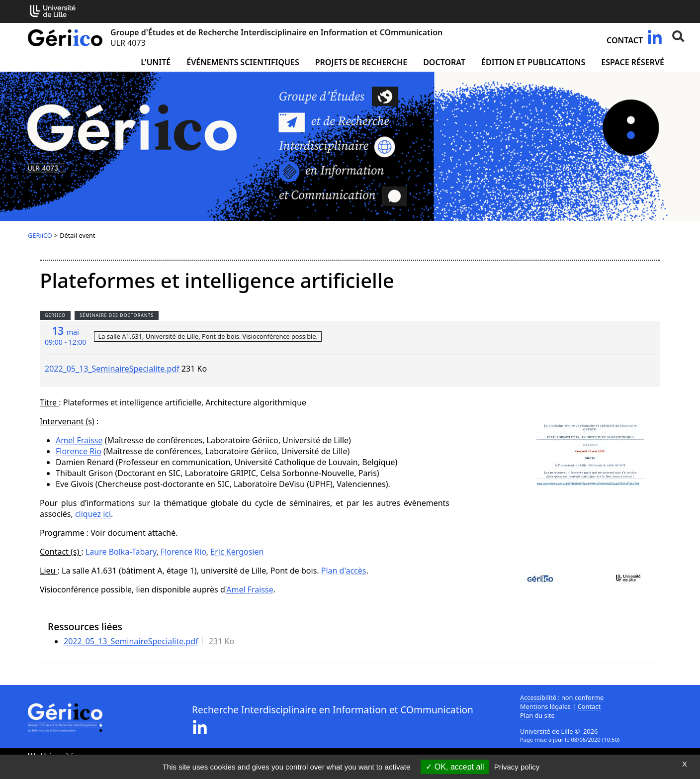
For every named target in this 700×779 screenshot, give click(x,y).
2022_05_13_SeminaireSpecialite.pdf (113, 369)
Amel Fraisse (79, 440)
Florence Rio (79, 451)
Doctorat (444, 62)
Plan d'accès (344, 571)
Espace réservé (633, 62)
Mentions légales (545, 706)
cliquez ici (93, 514)
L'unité (156, 62)
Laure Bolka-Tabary (121, 552)
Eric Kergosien (237, 552)
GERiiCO (40, 235)
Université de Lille (546, 731)
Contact (625, 40)
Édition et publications (533, 62)
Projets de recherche (361, 62)
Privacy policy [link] (517, 767)
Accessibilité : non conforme (562, 697)
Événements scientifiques (243, 62)
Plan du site (537, 715)
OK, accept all (455, 767)
